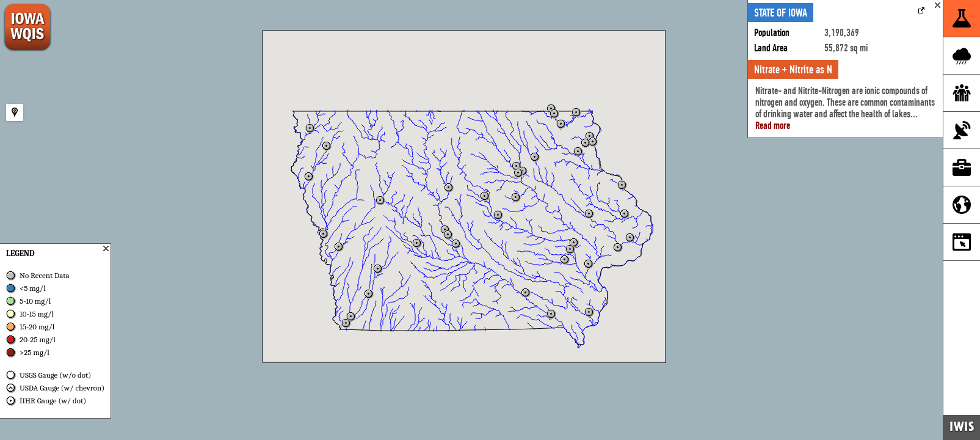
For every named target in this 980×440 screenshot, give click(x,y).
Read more (773, 126)
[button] (516, 197)
